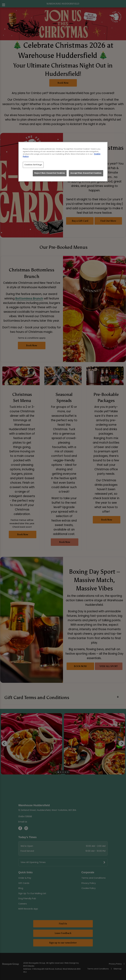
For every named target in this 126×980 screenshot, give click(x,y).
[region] (63, 162)
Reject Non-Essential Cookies (50, 173)
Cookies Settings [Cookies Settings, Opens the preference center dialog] (33, 165)
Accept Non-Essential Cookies (86, 173)
